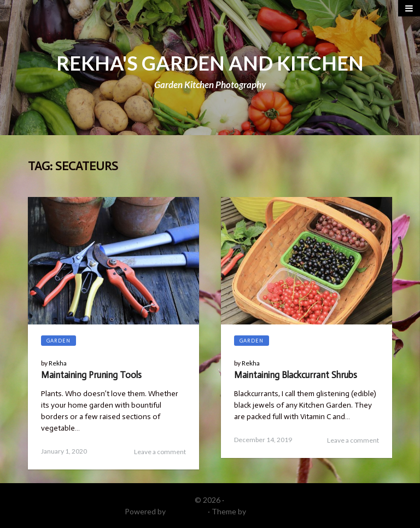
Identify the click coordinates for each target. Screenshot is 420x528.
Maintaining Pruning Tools (91, 375)
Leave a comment (160, 452)
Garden (59, 341)
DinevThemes (272, 511)
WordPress (187, 511)
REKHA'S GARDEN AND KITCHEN (210, 63)
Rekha (58, 363)
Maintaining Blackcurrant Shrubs (296, 375)
